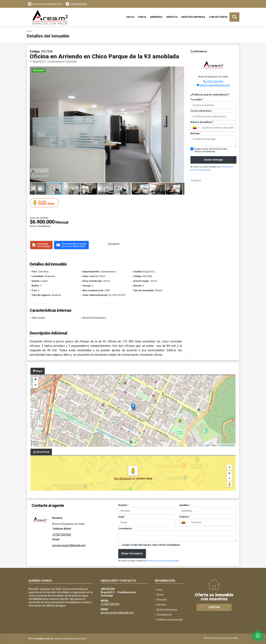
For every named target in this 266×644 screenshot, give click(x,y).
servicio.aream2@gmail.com (215, 85)
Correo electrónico (202, 111)
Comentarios (125, 529)
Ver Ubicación (123, 479)
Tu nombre (197, 100)
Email (122, 517)
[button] (181, 70)
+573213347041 (78, 4)
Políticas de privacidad (170, 620)
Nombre (123, 505)
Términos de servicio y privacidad (163, 561)
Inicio (130, 17)
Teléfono (185, 517)
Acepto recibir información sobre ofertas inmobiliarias (151, 545)
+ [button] (36, 380)
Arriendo (156, 17)
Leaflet (207, 445)
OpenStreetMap (227, 445)
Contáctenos (218, 17)
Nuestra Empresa (193, 17)
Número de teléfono (202, 122)
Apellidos (185, 505)
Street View (45, 203)
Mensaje (196, 133)
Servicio (172, 17)
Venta (142, 17)
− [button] (36, 385)
